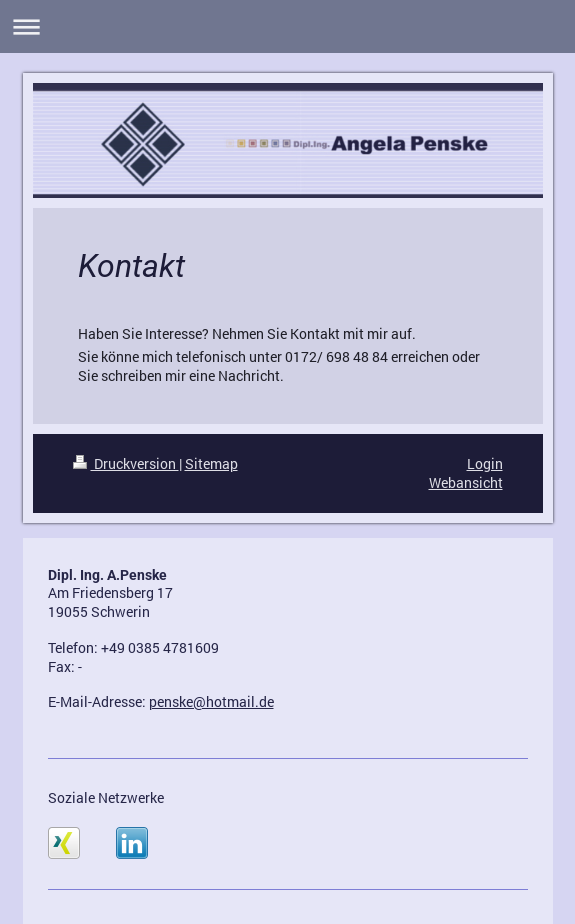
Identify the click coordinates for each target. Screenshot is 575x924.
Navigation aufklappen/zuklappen (287, 26)
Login (485, 463)
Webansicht (466, 482)
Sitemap (211, 463)
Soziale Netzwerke (106, 797)
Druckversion (126, 463)
